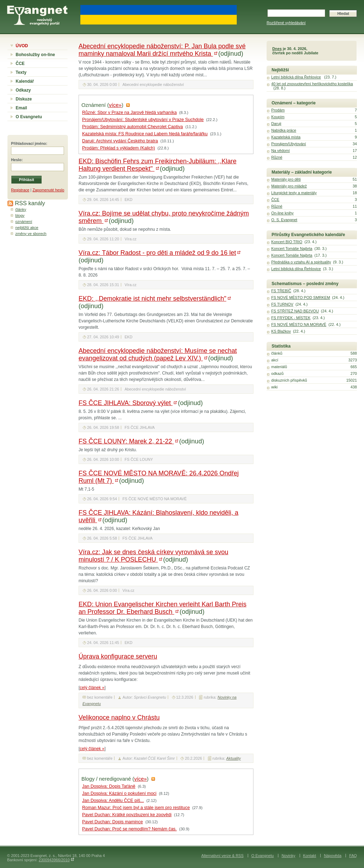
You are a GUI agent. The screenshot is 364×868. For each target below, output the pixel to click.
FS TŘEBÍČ (281, 291)
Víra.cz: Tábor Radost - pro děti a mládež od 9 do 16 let (157, 253)
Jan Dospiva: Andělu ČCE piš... (113, 801)
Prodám (278, 110)
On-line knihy (282, 213)
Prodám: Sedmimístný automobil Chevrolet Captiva (132, 127)
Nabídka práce (284, 130)
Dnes (277, 49)
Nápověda (333, 856)
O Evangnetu (29, 117)
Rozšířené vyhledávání (286, 23)
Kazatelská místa (286, 137)
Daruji (276, 124)
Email (21, 108)
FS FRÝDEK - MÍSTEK (291, 318)
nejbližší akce (27, 228)
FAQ (353, 856)
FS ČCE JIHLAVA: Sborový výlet (125, 403)
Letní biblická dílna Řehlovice (296, 77)
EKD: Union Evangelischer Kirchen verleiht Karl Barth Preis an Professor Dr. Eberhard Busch (162, 608)
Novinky (288, 856)
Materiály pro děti (286, 179)
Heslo (16, 160)
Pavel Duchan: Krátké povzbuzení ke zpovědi (127, 815)
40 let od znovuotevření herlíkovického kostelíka (312, 84)
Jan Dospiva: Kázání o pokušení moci (119, 793)
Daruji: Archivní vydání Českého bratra (120, 141)
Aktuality (234, 758)
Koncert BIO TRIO (287, 242)
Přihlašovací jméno (28, 143)
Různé (277, 157)
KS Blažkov (281, 331)
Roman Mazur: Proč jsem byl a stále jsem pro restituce (136, 808)
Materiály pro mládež (289, 186)
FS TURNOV (282, 304)
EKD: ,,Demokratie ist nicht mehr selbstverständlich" (152, 299)
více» (115, 105)
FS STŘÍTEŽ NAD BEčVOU (295, 311)
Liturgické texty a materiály (294, 193)
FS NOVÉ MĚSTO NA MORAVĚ (299, 324)
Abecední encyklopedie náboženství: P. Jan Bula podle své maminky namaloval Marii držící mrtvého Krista (162, 50)
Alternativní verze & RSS (222, 856)
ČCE (20, 64)
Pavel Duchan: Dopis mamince (113, 822)
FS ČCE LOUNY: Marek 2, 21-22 (126, 441)
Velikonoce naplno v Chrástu (119, 717)
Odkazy (23, 90)
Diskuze (24, 99)
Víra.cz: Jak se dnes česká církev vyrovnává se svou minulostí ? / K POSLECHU (153, 556)
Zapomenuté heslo (48, 190)
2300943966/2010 (54, 860)
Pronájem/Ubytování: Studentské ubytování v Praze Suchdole (143, 120)
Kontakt (310, 856)
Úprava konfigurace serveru (118, 656)
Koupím (278, 117)
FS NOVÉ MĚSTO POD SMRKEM (301, 297)
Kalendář (25, 81)
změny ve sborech (31, 234)
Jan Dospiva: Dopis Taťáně (109, 786)
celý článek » (92, 688)
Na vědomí (280, 151)
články (21, 209)
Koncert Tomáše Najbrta (292, 249)
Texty (21, 72)
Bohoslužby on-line (35, 55)
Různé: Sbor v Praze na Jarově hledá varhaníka (129, 113)
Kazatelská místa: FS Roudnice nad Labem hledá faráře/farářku (145, 134)
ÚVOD (22, 46)
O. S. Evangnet (284, 220)
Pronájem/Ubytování (289, 144)
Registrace (20, 190)
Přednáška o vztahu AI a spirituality (301, 262)
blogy (20, 215)
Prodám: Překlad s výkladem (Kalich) (119, 148)
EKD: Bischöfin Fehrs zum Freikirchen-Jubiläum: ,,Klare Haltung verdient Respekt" (157, 165)
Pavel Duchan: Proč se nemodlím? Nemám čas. (129, 829)
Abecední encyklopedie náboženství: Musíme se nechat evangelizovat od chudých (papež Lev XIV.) (158, 354)
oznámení (24, 222)
